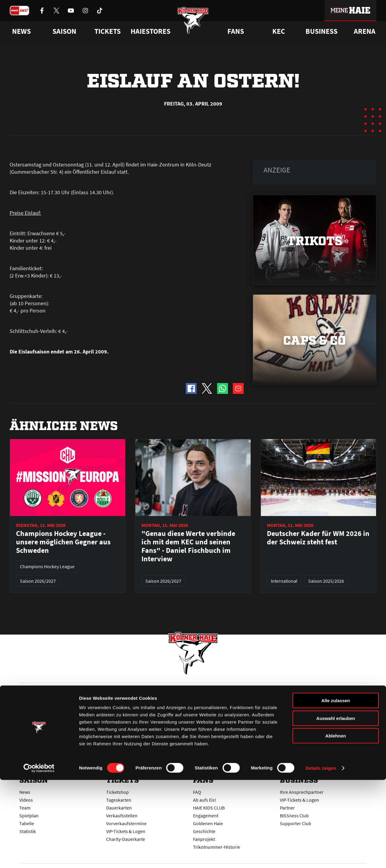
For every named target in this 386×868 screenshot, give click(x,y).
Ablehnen (336, 824)
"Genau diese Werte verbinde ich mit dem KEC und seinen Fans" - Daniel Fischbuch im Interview (188, 546)
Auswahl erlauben (336, 806)
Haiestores (150, 31)
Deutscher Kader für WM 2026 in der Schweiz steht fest (318, 538)
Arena (365, 31)
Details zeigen (321, 856)
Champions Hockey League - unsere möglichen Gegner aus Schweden (63, 542)
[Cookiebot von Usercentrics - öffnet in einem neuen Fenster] (39, 856)
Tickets (108, 31)
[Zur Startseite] (193, 25)
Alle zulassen (335, 789)
